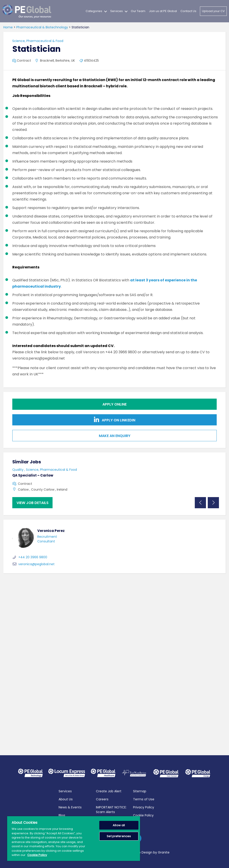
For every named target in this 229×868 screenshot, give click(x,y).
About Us (66, 799)
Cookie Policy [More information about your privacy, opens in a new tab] (37, 855)
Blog (62, 815)
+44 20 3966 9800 (30, 557)
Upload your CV (213, 11)
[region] (74, 839)
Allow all (119, 825)
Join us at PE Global (163, 11)
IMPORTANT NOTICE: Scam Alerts (111, 809)
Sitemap (140, 791)
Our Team (138, 11)
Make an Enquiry (115, 436)
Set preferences (119, 836)
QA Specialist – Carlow (33, 475)
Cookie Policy (143, 815)
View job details (33, 503)
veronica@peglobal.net (33, 564)
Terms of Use (144, 799)
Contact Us (188, 11)
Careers (102, 799)
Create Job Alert (109, 791)
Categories (94, 11)
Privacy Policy (144, 807)
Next (213, 503)
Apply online (114, 404)
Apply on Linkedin (115, 420)
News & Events (70, 807)
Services (117, 11)
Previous (200, 503)
